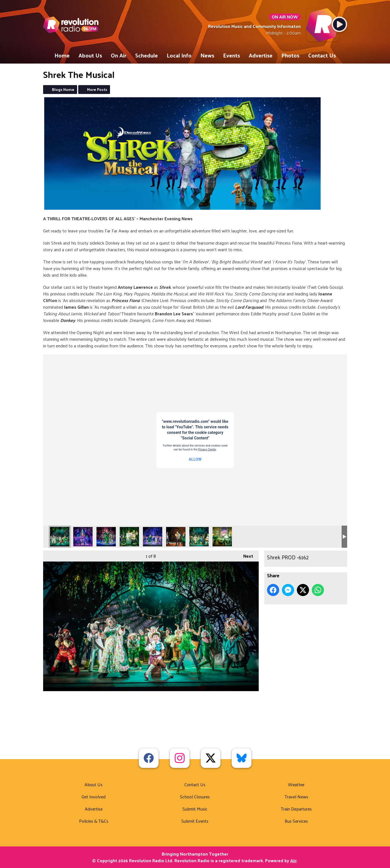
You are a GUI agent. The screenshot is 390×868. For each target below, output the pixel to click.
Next (245, 555)
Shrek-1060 (222, 537)
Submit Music (195, 809)
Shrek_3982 (153, 537)
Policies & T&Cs (94, 821)
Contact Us (322, 55)
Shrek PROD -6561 (83, 537)
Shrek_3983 (176, 537)
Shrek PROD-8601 (129, 537)
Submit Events (195, 821)
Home (62, 55)
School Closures (195, 797)
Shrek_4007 (199, 537)
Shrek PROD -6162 (60, 537)
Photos (290, 55)
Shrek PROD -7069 (106, 537)
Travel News (296, 797)
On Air (119, 55)
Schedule (146, 55)
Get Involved (94, 797)
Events (231, 55)
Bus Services (296, 821)
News (207, 55)
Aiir (294, 860)
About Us (90, 55)
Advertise (261, 55)
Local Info (179, 55)
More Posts (97, 89)
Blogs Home (63, 89)
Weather (296, 784)
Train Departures (296, 809)
